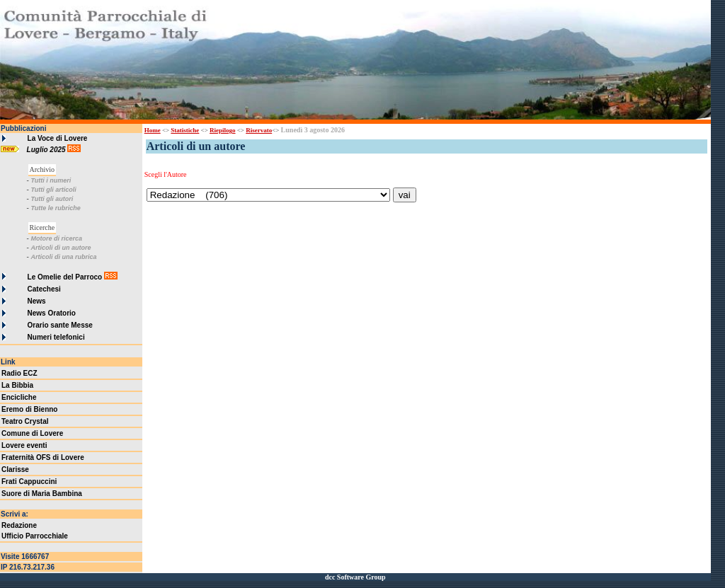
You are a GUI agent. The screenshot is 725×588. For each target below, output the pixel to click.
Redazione (19, 525)
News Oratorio (52, 313)
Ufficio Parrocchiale (35, 536)
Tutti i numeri (51, 180)
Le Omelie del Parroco (65, 277)
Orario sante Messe (60, 325)
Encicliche (19, 397)
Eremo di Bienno (29, 409)
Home (153, 130)
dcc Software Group (355, 577)
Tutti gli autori (52, 199)
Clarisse (15, 469)
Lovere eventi (24, 445)
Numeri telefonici (56, 337)
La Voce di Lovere (58, 138)
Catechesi (44, 289)
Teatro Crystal (25, 421)
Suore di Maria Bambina (42, 494)
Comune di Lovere (32, 433)
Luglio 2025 (47, 150)
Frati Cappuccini (29, 482)
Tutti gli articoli (53, 190)
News (37, 301)
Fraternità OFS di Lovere (43, 457)
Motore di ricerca (56, 238)
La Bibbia (17, 385)
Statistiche (185, 130)
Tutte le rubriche (55, 208)
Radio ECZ (19, 373)
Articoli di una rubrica (63, 257)
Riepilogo (223, 130)
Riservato (259, 130)
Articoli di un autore (61, 248)
